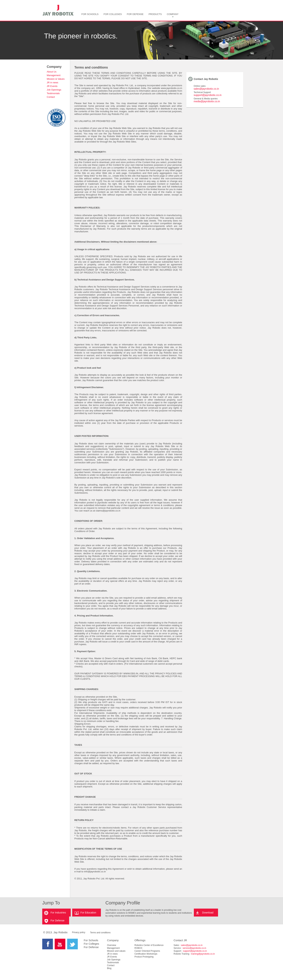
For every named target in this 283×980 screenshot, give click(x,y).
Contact (51, 97)
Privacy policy (79, 932)
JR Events (52, 86)
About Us (52, 72)
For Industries (58, 913)
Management (54, 75)
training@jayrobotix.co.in (203, 954)
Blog (109, 968)
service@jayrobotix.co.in (194, 948)
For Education (88, 913)
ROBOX (138, 948)
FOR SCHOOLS (90, 14)
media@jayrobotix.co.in (207, 101)
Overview (112, 945)
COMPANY (173, 14)
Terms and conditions (100, 933)
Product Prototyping (144, 957)
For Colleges (91, 944)
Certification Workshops (146, 954)
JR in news (53, 83)
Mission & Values (56, 79)
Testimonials (53, 93)
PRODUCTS (155, 14)
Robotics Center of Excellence (149, 945)
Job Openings (54, 90)
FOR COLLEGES (113, 14)
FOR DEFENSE (135, 14)
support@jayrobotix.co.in (208, 95)
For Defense (57, 920)
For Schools (91, 940)
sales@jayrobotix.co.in (206, 89)
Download (208, 913)
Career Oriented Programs (147, 951)
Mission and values (116, 951)
